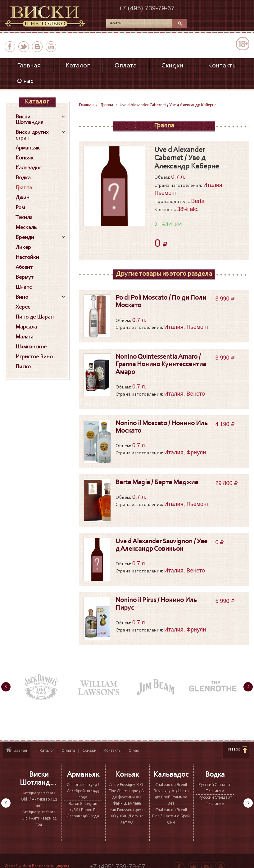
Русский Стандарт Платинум (215, 788)
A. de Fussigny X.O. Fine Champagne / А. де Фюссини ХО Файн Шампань (127, 794)
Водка (215, 775)
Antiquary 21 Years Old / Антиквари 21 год (39, 819)
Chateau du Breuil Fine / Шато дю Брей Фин (171, 816)
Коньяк (127, 775)
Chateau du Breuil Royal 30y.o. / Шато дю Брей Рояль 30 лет (171, 794)
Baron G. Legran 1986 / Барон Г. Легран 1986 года (83, 810)
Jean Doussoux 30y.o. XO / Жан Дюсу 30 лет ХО (127, 816)
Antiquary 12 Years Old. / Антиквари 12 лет (39, 800)
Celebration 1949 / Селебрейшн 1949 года (83, 791)
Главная (29, 66)
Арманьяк (83, 775)
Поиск (179, 23)
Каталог (78, 66)
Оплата (126, 66)
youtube (51, 47)
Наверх (233, 750)
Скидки (172, 66)
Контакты (222, 66)
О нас (25, 81)
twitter (24, 47)
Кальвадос (171, 775)
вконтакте (37, 47)
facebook (10, 47)
